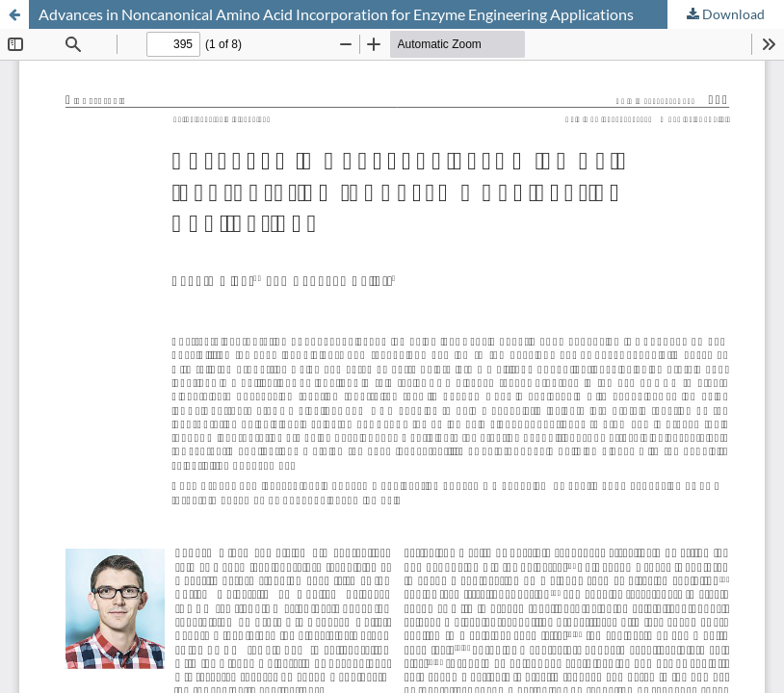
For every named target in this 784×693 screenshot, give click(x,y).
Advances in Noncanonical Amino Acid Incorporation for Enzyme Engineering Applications (336, 14)
